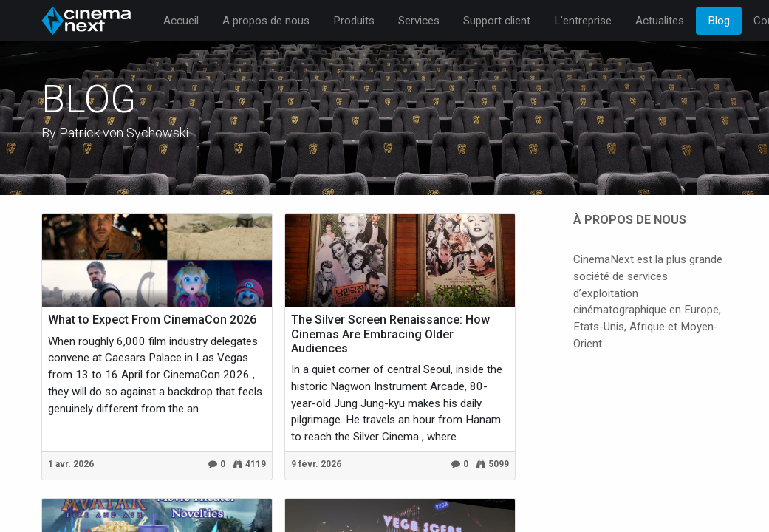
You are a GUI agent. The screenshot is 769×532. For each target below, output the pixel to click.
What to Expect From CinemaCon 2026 (152, 320)
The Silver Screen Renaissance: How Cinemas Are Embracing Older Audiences (390, 334)
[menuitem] (181, 21)
